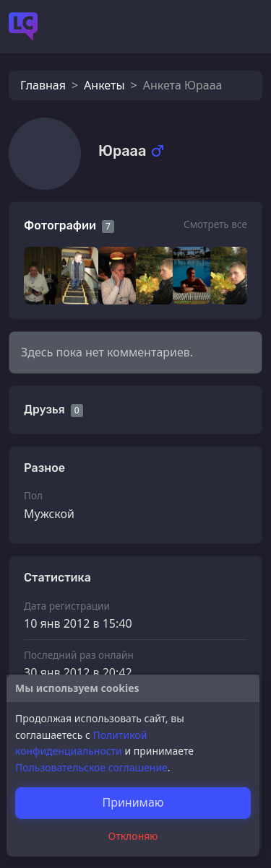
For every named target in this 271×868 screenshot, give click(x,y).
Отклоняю (133, 836)
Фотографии (60, 225)
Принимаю (133, 802)
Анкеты (104, 85)
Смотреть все (215, 224)
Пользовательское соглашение (91, 767)
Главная (43, 85)
